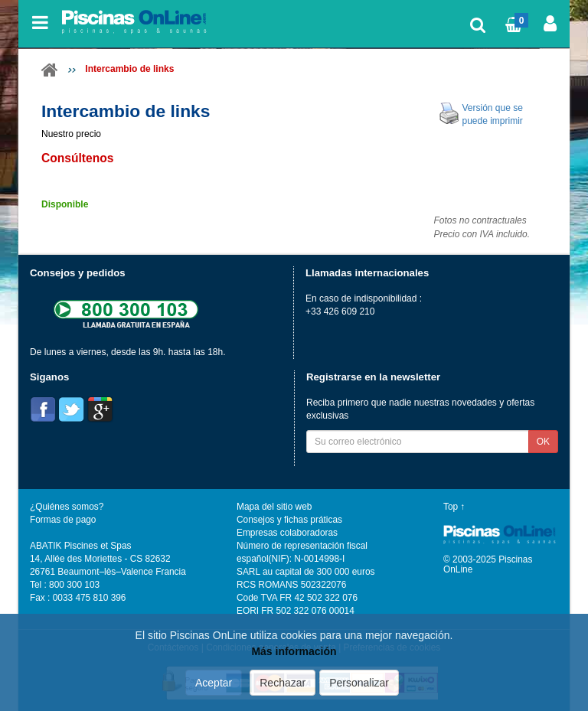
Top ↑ (454, 507)
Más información (294, 652)
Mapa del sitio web (274, 507)
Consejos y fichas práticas (289, 520)
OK (543, 442)
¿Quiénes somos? (67, 507)
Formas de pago (63, 520)
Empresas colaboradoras (287, 533)
